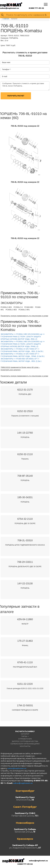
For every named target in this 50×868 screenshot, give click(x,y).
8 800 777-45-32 (36, 8)
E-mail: (5, 76)
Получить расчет (16, 96)
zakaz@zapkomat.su (9, 8)
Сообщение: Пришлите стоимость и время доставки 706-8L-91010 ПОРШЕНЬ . (25, 86)
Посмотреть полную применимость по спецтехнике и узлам (24, 316)
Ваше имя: (6, 62)
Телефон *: (6, 69)
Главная (6, 19)
